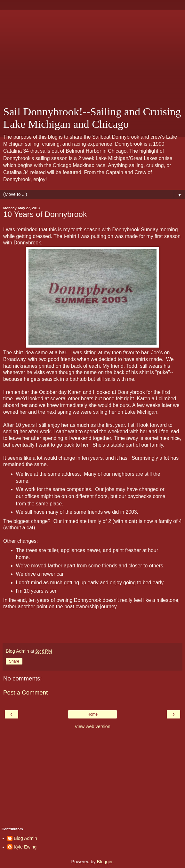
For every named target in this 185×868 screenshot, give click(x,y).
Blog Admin (25, 838)
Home (92, 714)
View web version (92, 726)
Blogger (105, 862)
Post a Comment (25, 692)
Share (14, 661)
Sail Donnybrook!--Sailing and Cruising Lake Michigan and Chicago (92, 118)
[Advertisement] (92, 54)
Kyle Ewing (25, 847)
